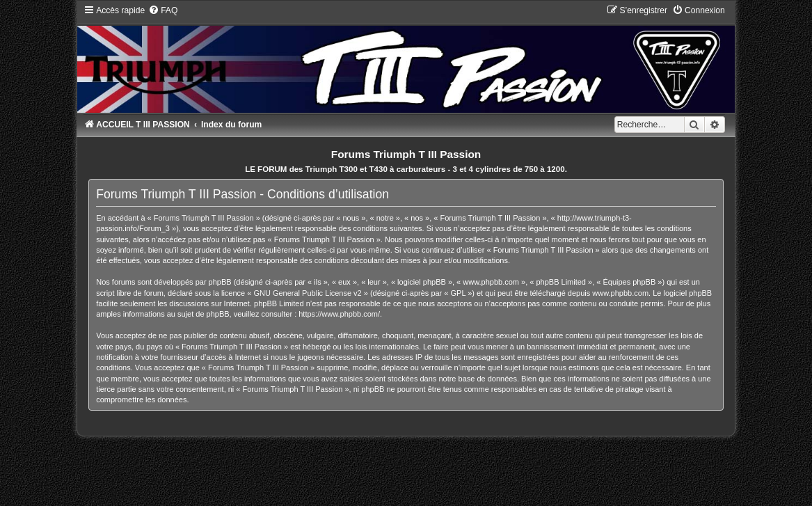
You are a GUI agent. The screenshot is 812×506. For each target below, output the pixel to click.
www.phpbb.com (620, 293)
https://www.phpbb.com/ (339, 314)
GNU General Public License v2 (307, 293)
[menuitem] (163, 10)
